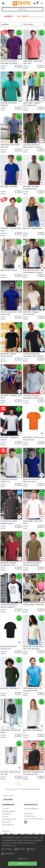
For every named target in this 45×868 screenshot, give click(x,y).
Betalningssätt (7, 814)
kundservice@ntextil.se (31, 809)
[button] (34, 3)
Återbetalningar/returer (9, 819)
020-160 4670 (28, 814)
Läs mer (14, 845)
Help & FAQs (6, 822)
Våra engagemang (8, 824)
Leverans (5, 817)
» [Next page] (26, 784)
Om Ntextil (5, 809)
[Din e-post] (20, 795)
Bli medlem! (8, 799)
